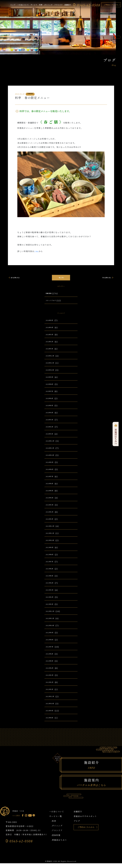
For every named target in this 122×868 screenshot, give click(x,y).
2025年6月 (51, 402)
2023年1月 (51, 608)
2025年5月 (51, 409)
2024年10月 (52, 459)
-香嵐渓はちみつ (59, 845)
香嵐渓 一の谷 (22, 815)
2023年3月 (51, 594)
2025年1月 (51, 438)
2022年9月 (51, 636)
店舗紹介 (68, 5)
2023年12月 (52, 530)
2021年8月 (51, 721)
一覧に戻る (61, 278)
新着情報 (50, 295)
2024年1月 (51, 523)
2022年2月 (51, 686)
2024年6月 (51, 487)
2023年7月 (51, 565)
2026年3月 (51, 338)
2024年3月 (51, 509)
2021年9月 (51, 714)
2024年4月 (51, 501)
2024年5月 (51, 494)
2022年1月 (51, 693)
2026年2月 (51, 345)
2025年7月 (51, 395)
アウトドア (58, 5)
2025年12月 (52, 359)
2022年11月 (52, 622)
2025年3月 (51, 423)
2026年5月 (51, 324)
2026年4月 (51, 331)
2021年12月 (52, 700)
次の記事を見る (106, 278)
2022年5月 (51, 665)
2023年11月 (51, 537)
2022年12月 (52, 615)
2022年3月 (51, 679)
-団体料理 (56, 840)
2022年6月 (51, 658)
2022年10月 (52, 629)
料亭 (41, 5)
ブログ (77, 826)
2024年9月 (51, 466)
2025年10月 (52, 374)
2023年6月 (51, 572)
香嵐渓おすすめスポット (85, 821)
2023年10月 (52, 544)
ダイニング (48, 5)
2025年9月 (51, 381)
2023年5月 (51, 579)
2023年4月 (51, 587)
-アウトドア (57, 835)
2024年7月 (51, 480)
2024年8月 (51, 473)
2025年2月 (51, 430)
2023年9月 (51, 551)
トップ (13, 5)
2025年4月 (51, 416)
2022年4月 (51, 672)
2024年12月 (52, 445)
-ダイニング (57, 831)
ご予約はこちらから (111, 5)
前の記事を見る (16, 278)
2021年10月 (52, 707)
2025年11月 (52, 367)
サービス (34, 5)
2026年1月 (51, 352)
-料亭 (54, 826)
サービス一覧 (56, 821)
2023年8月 (51, 558)
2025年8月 (51, 388)
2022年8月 (51, 643)
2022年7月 (51, 650)
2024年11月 (52, 452)
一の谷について (23, 5)
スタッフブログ (53, 302)
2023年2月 (51, 601)
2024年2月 (51, 516)
